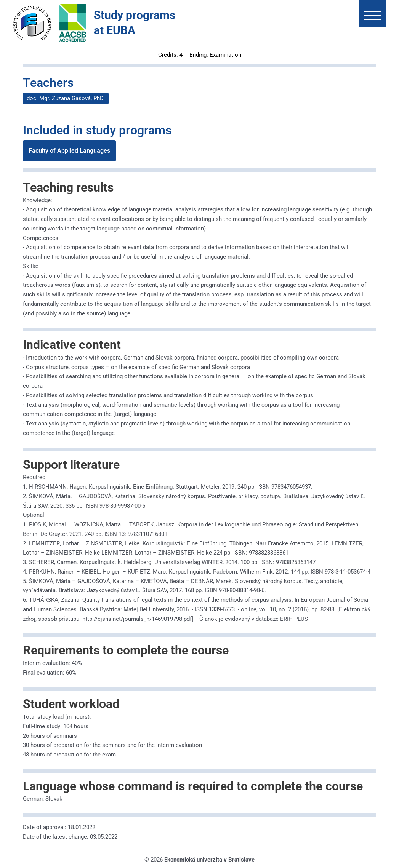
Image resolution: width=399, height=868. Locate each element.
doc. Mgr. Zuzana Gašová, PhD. (66, 98)
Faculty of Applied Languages (69, 151)
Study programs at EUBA (135, 23)
